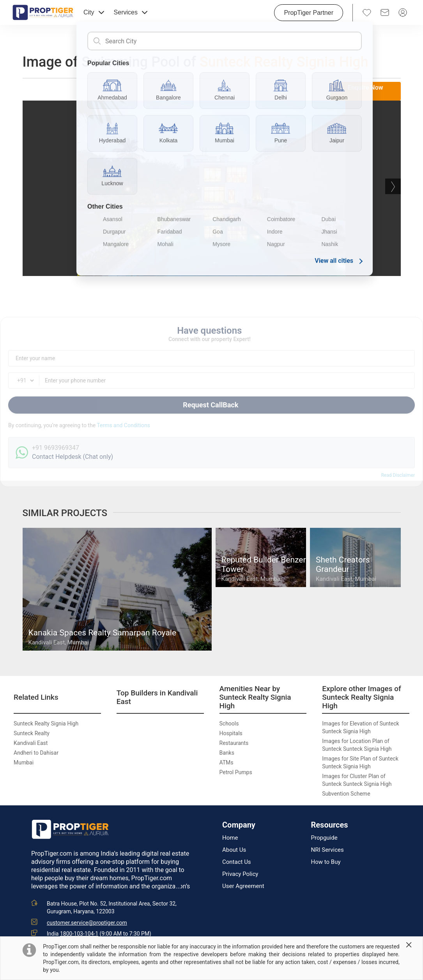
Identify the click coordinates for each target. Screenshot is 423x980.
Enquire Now (365, 88)
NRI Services (327, 850)
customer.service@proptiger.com (87, 923)
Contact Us (237, 862)
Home (230, 838)
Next (393, 186)
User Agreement (243, 886)
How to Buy (326, 862)
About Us (234, 850)
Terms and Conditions (123, 425)
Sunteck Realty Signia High (284, 62)
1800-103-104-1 (79, 934)
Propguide (324, 838)
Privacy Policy (240, 874)
